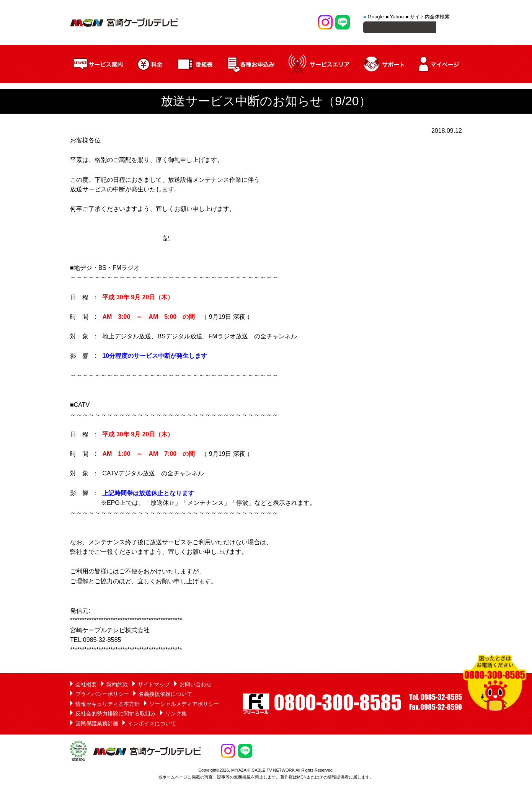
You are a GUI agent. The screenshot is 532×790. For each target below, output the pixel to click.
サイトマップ (154, 686)
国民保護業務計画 (97, 725)
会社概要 (86, 686)
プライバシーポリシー (102, 695)
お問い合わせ (196, 686)
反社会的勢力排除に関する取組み (116, 715)
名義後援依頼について (165, 695)
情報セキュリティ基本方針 (108, 705)
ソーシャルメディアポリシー (184, 705)
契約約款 (117, 686)
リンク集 (176, 715)
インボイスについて (152, 725)
